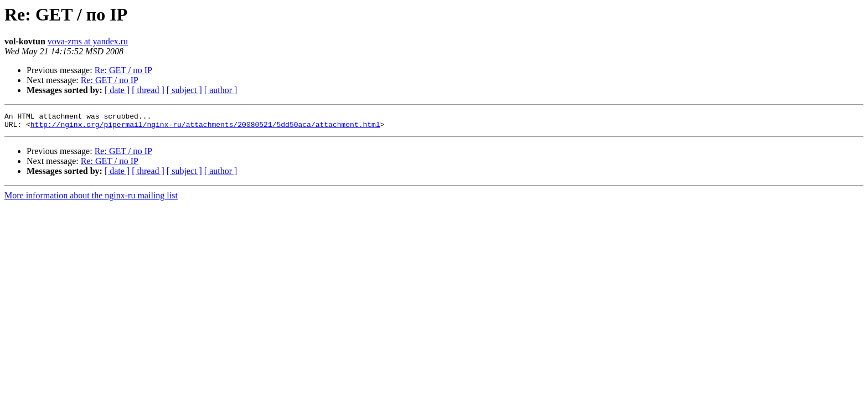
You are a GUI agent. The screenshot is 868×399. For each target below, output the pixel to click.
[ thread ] (148, 90)
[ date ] (117, 90)
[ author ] (221, 90)
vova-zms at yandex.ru (88, 41)
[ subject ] (184, 90)
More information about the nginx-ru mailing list (91, 199)
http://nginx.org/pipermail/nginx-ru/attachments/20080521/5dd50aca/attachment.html (205, 127)
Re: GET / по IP (123, 70)
